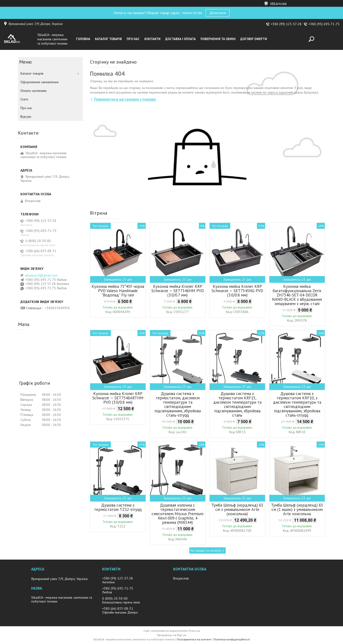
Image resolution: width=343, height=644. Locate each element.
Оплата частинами (33, 91)
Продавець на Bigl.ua (171, 635)
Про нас (133, 39)
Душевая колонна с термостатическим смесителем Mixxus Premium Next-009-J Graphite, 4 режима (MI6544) (177, 514)
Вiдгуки (26, 117)
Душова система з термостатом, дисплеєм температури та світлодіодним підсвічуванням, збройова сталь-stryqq (178, 404)
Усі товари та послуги (206, 550)
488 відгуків (278, 3)
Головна (83, 39)
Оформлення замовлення (39, 82)
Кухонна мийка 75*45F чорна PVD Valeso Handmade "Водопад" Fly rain (118, 291)
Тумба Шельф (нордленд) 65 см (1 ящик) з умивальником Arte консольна (297, 509)
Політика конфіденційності (232, 639)
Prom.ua (194, 631)
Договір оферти (254, 39)
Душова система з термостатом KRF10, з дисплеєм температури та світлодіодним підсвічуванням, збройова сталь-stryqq (297, 404)
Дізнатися (218, 13)
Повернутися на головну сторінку (125, 99)
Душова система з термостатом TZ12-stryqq (118, 507)
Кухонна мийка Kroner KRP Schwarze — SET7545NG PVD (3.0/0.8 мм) (237, 291)
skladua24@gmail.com (41, 275)
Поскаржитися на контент (194, 639)
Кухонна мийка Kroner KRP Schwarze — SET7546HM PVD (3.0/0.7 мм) (178, 291)
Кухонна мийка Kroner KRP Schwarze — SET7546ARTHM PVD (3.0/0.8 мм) (118, 398)
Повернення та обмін (218, 39)
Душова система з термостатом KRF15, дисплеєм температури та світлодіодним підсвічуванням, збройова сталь (237, 404)
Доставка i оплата (180, 39)
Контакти (152, 39)
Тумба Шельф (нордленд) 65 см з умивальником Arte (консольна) (237, 509)
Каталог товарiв (108, 39)
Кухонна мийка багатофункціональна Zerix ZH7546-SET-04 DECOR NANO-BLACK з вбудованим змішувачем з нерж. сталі (297, 295)
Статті (24, 99)
